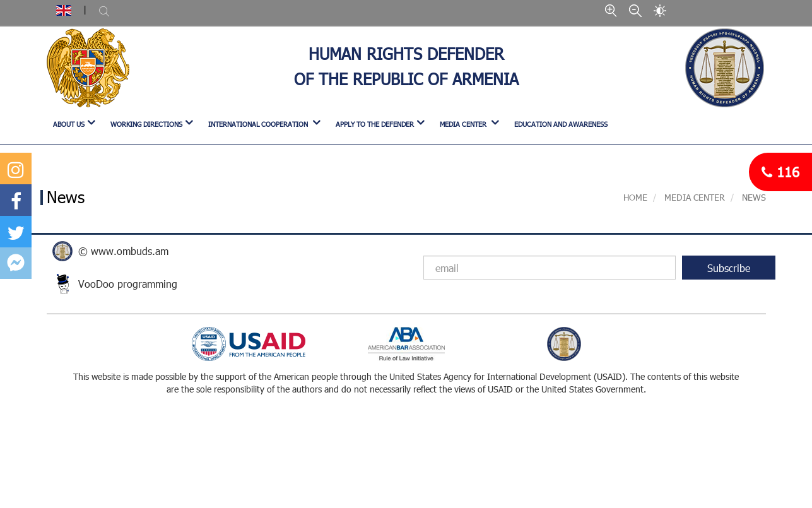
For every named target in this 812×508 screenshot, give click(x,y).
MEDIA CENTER (464, 124)
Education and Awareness (561, 124)
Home (635, 197)
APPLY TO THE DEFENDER (375, 124)
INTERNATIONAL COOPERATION (259, 124)
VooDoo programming (128, 284)
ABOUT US (69, 124)
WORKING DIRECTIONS (146, 124)
